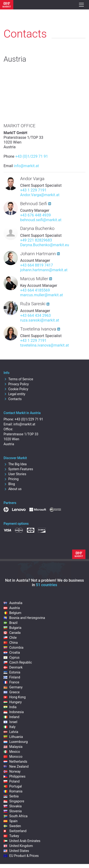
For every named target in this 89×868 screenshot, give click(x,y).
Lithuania (13, 737)
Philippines (14, 776)
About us (13, 489)
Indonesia (14, 712)
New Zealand (16, 766)
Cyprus (12, 657)
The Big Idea (15, 464)
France (11, 682)
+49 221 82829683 (36, 240)
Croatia (12, 652)
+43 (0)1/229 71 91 (32, 156)
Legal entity (14, 394)
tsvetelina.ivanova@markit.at (44, 345)
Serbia (11, 796)
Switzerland (15, 831)
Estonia (12, 672)
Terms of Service (18, 379)
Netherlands (15, 762)
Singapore (14, 801)
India (10, 707)
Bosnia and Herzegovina (24, 618)
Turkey (11, 836)
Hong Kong (15, 697)
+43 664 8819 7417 (37, 265)
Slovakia (13, 806)
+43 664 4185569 (35, 290)
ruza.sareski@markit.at (40, 320)
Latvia (11, 732)
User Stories (15, 474)
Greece (12, 692)
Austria (12, 608)
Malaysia (13, 747)
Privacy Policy (16, 384)
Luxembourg (16, 742)
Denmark (13, 667)
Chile (10, 638)
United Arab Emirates (22, 841)
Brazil (11, 623)
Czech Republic (18, 662)
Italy (9, 727)
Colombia (14, 648)
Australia (13, 603)
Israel (10, 722)
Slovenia (13, 811)
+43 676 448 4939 (35, 215)
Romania (13, 791)
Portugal (13, 786)
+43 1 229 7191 (33, 190)
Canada (12, 633)
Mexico (12, 752)
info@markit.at (26, 166)
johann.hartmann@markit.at (44, 270)
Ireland (12, 717)
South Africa (16, 816)
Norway (12, 771)
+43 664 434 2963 (35, 315)
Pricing (11, 479)
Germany (13, 687)
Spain (11, 821)
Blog (9, 484)
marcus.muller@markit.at (42, 295)
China (11, 643)
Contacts (13, 399)
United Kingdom (18, 846)
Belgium (12, 613)
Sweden (12, 826)
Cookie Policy (16, 389)
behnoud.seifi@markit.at (41, 220)
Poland (12, 781)
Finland (12, 677)
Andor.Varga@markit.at (40, 195)
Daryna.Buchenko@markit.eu (45, 245)
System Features (18, 469)
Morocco (13, 757)
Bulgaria (12, 628)
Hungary (13, 702)
